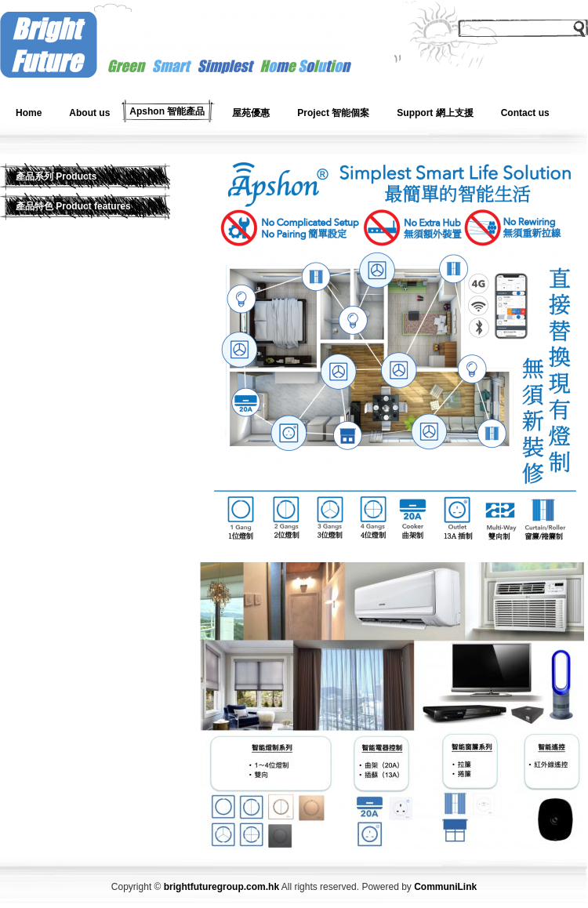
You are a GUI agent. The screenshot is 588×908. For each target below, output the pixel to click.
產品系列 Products (56, 176)
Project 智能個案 (333, 113)
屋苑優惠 (251, 113)
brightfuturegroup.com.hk (221, 887)
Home (29, 113)
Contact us (525, 113)
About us (89, 113)
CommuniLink (445, 887)
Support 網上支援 (435, 113)
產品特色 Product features (73, 206)
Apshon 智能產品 (167, 111)
